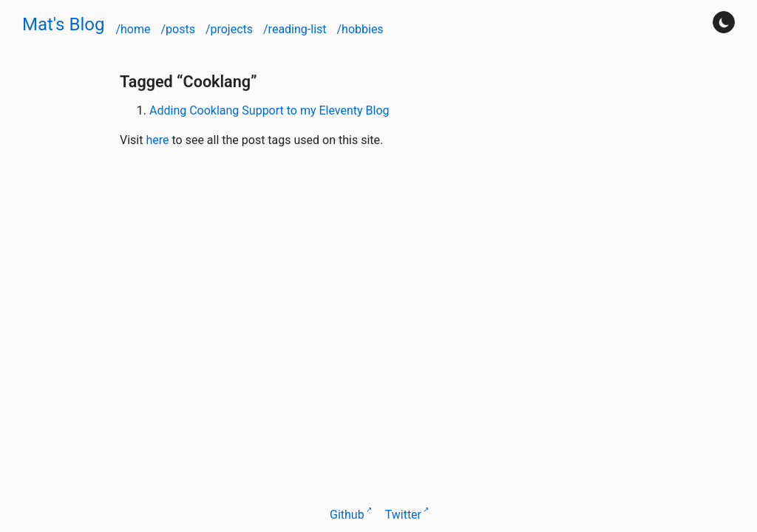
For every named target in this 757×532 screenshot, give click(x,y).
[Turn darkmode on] (724, 22)
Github (347, 515)
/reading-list (296, 29)
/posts (179, 29)
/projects (231, 29)
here (157, 140)
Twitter (403, 515)
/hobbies (360, 29)
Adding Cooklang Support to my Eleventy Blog (269, 110)
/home (134, 29)
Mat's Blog (63, 24)
